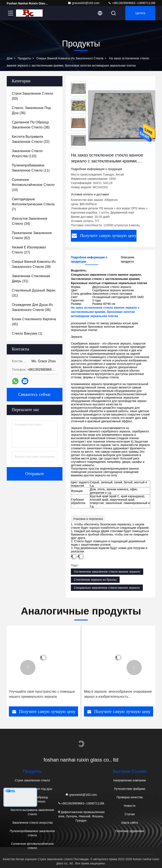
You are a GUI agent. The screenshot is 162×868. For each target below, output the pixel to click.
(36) (31, 110)
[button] (28, 668)
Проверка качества (130, 797)
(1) (27, 333)
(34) (30, 221)
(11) (31, 168)
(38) (31, 125)
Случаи (130, 814)
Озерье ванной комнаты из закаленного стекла (70, 58)
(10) (33, 185)
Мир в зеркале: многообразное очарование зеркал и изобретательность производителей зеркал (118, 694)
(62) (32, 235)
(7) (33, 204)
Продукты (24, 58)
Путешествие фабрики (130, 789)
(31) (31, 279)
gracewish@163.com (84, 3)
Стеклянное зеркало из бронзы (95, 580)
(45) (34, 322)
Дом (10, 58)
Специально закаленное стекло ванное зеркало (107, 588)
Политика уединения (130, 831)
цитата (140, 13)
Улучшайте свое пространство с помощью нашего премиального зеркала (42, 694)
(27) (29, 250)
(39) (34, 264)
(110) (27, 153)
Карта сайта (130, 823)
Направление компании (130, 780)
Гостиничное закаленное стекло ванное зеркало (107, 572)
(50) (32, 96)
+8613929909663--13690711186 (132, 3)
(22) (31, 139)
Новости (130, 806)
